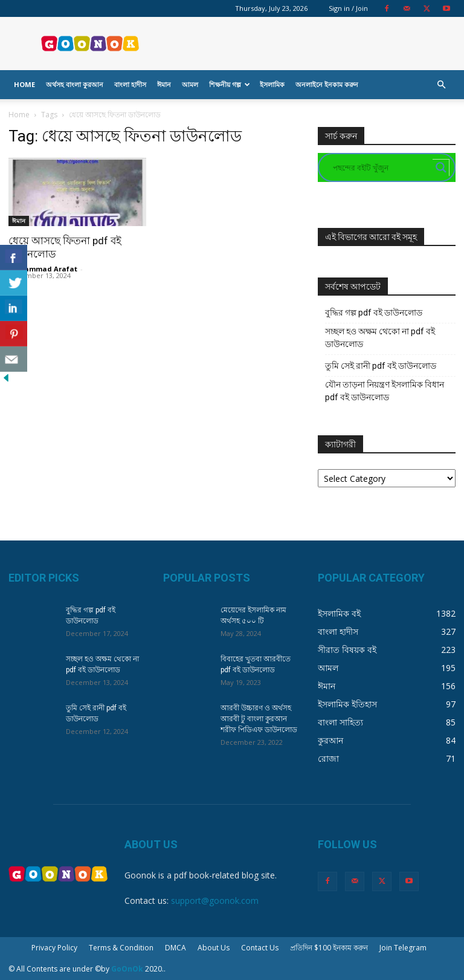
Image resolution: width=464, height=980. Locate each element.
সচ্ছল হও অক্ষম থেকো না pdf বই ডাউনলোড (380, 338)
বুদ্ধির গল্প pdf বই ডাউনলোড (374, 313)
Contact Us (260, 948)
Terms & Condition (121, 948)
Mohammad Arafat (43, 269)
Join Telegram (403, 948)
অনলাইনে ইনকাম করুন (327, 84)
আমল (190, 84)
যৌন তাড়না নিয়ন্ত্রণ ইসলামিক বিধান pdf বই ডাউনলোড (385, 391)
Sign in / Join (348, 8)
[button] (441, 85)
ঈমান (164, 84)
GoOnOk (127, 969)
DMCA (176, 948)
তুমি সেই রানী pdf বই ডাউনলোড (381, 366)
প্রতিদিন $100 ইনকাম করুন (329, 948)
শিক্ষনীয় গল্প (230, 84)
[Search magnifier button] (441, 167)
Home (24, 84)
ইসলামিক (272, 84)
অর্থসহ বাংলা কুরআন (75, 84)
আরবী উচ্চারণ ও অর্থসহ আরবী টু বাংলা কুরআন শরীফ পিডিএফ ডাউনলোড (259, 719)
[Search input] (381, 167)
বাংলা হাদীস (130, 84)
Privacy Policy (54, 948)
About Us (214, 948)
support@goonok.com (215, 900)
